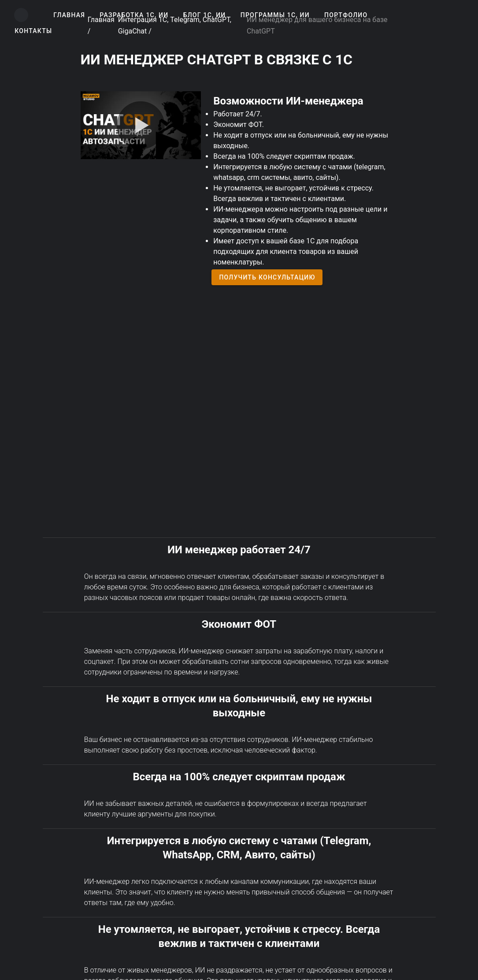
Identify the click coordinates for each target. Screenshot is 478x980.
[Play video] (141, 125)
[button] (69, 15)
